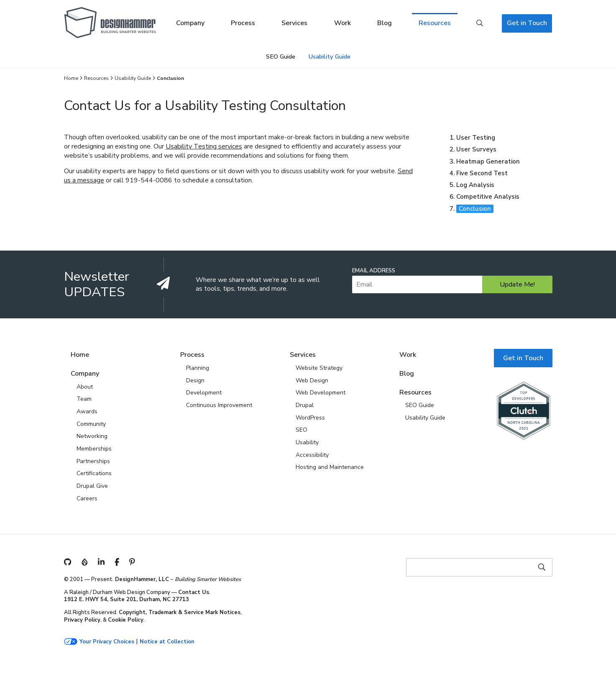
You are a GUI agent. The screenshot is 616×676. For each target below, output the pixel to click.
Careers (87, 498)
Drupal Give (92, 486)
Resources (435, 23)
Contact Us (194, 592)
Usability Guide (330, 56)
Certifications (94, 473)
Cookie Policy (126, 620)
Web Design (312, 380)
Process (243, 23)
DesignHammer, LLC (142, 579)
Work (343, 23)
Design (195, 380)
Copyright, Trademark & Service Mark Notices (180, 612)
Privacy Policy (82, 620)
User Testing (476, 138)
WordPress (310, 418)
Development (204, 393)
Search (480, 23)
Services (294, 23)
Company (190, 23)
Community (91, 424)
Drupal (305, 405)
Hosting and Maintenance (330, 467)
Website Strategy (319, 368)
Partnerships (93, 461)
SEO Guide (281, 56)
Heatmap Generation (488, 161)
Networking (92, 436)
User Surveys (476, 149)
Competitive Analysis (488, 197)
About (85, 387)
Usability (307, 442)
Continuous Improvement (219, 405)
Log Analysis (475, 185)
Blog (385, 23)
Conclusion (475, 209)
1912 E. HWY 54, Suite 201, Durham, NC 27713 (127, 599)
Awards (87, 411)
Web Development (321, 393)
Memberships (94, 449)
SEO (302, 430)
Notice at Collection (167, 642)
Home (71, 78)
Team (84, 399)
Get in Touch (527, 23)
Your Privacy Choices (107, 642)
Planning (198, 368)
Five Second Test (482, 173)
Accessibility (312, 455)
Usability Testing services (204, 146)
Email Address (374, 271)
